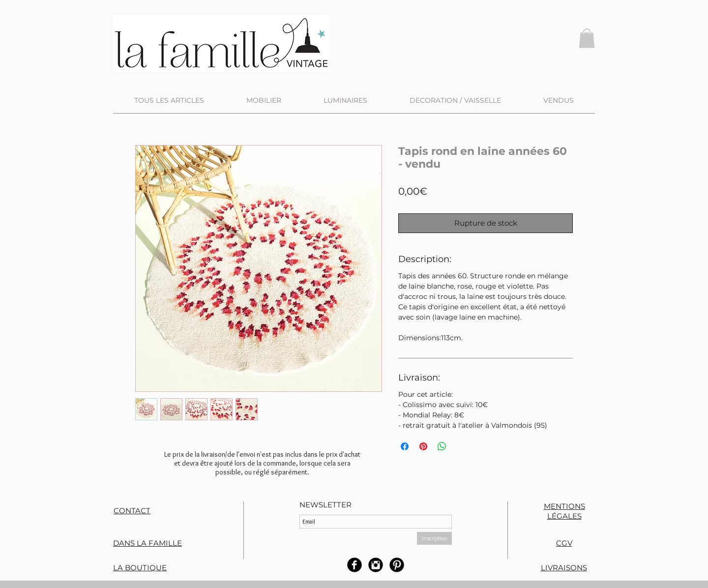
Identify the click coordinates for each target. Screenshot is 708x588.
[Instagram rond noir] (376, 565)
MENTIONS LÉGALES (564, 511)
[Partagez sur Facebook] (405, 446)
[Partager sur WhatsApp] (442, 446)
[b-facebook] (354, 565)
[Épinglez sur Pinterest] (423, 446)
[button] (587, 38)
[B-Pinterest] (397, 565)
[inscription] (434, 538)
